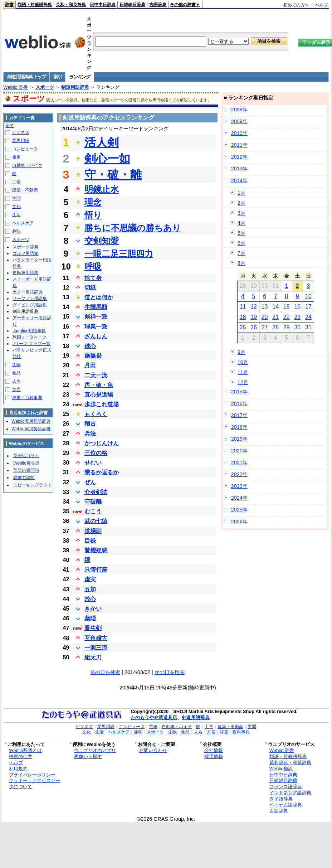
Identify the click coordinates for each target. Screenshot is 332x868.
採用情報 (214, 757)
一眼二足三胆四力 (119, 254)
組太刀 (93, 657)
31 (308, 327)
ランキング (80, 77)
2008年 (239, 110)
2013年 (239, 169)
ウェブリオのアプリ (95, 750)
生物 (16, 365)
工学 (16, 182)
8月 (241, 263)
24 (308, 317)
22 (287, 317)
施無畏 (93, 356)
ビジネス (21, 132)
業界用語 (21, 141)
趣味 (16, 231)
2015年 (239, 392)
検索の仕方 (21, 757)
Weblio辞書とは (25, 750)
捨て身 (93, 278)
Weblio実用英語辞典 (31, 429)
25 (243, 327)
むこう (93, 511)
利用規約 (18, 769)
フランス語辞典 (286, 787)
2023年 (239, 486)
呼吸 (93, 266)
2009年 (239, 121)
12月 (243, 382)
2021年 (239, 462)
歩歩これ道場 (102, 404)
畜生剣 (93, 628)
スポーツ (45, 87)
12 (254, 307)
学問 (16, 198)
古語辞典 (158, 5)
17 (308, 307)
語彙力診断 (24, 477)
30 (297, 327)
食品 (16, 373)
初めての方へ (296, 5)
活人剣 (102, 142)
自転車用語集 (25, 273)
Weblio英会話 (26, 463)
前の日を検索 (105, 672)
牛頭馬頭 (96, 307)
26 (254, 327)
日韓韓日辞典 (132, 5)
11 (243, 307)
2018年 (239, 427)
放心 (90, 599)
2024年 (239, 498)
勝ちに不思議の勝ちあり (133, 228)
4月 (241, 223)
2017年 (239, 415)
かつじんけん (102, 443)
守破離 (93, 502)
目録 (90, 541)
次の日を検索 (170, 672)
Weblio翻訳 (281, 769)
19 (254, 317)
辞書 (9, 5)
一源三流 (96, 648)
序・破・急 (99, 385)
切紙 (90, 288)
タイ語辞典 (281, 799)
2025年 (239, 510)
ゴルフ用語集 (25, 253)
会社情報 (214, 750)
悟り (93, 215)
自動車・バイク (27, 165)
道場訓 (93, 531)
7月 (241, 253)
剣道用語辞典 (75, 87)
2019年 (239, 439)
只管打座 (96, 570)
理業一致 (96, 327)
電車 (16, 157)
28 (275, 327)
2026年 (239, 522)
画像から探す (88, 757)
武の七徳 (96, 521)
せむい (93, 463)
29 (287, 327)
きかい (93, 609)
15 (287, 307)
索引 (57, 77)
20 (265, 317)
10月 (243, 362)
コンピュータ (25, 149)
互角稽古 (96, 638)
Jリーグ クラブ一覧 (31, 344)
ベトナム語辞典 (286, 805)
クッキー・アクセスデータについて (35, 784)
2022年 (239, 474)
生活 (16, 215)
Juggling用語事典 (29, 331)
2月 (241, 203)
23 (297, 317)
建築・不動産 (25, 190)
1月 (241, 193)
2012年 (239, 157)
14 (275, 307)
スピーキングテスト (33, 485)
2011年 (239, 145)
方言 (16, 389)
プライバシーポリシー (32, 775)
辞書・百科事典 (27, 398)
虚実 (90, 579)
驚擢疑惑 (96, 550)
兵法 (90, 434)
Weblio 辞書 (16, 87)
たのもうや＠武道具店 (154, 717)
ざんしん (96, 336)
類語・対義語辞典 (35, 5)
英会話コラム (26, 456)
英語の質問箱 (26, 470)
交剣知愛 (102, 241)
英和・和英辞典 (71, 5)
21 (275, 317)
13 (265, 307)
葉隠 (90, 618)
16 (297, 307)
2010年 (239, 133)
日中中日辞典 (103, 5)
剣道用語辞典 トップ (26, 77)
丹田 (90, 365)
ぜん (90, 482)
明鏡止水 (102, 189)
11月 (243, 372)
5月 (241, 233)
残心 (90, 346)
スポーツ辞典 (25, 247)
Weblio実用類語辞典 (31, 421)
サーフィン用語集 (30, 299)
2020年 (239, 451)
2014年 (239, 180)
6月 (241, 243)
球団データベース (30, 337)
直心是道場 (99, 395)
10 (308, 296)
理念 (93, 202)
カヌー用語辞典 (28, 292)
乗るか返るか (102, 472)
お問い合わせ (153, 750)
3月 (241, 213)
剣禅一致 (96, 317)
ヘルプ (322, 5)
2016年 (239, 403)
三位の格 (96, 453)
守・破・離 (113, 175)
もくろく (96, 414)
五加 (90, 589)
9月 (241, 352)
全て (10, 126)
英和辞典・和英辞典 (290, 763)
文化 (16, 207)
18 (243, 317)
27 (265, 327)
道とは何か (99, 297)
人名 (16, 381)
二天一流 (96, 375)
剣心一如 (107, 159)
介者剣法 (96, 492)
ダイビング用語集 (30, 305)
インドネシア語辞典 (290, 793)
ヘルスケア (23, 223)
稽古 (90, 424)
